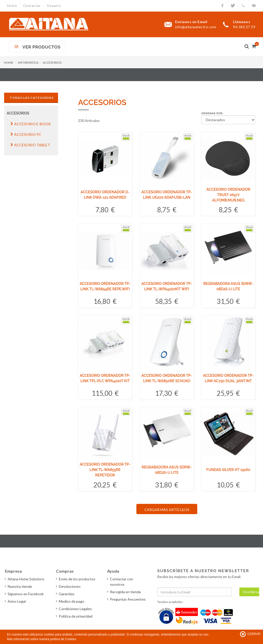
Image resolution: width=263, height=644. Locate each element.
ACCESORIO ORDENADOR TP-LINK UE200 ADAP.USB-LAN (167, 195)
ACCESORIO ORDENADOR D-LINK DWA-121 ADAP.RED (105, 195)
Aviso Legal (17, 601)
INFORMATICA (28, 63)
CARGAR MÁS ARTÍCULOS (167, 510)
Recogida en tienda (126, 592)
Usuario (54, 6)
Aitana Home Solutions (26, 579)
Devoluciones (70, 586)
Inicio (12, 6)
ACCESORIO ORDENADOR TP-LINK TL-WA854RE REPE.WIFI (105, 286)
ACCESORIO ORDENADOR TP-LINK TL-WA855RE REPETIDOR (105, 470)
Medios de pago (72, 601)
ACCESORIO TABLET (30, 145)
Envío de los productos (77, 579)
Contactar (32, 6)
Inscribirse (251, 592)
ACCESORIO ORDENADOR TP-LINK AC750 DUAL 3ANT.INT (228, 378)
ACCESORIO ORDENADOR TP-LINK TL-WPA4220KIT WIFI (167, 286)
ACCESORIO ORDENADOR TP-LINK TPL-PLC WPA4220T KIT (105, 378)
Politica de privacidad (76, 616)
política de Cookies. (64, 639)
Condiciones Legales (76, 609)
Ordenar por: (212, 113)
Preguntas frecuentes (128, 599)
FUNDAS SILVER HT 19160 (228, 470)
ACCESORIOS (52, 63)
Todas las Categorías (32, 98)
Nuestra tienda (20, 586)
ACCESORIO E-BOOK (31, 124)
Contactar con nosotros (122, 582)
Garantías (67, 594)
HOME (9, 63)
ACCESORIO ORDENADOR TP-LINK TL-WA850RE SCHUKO (167, 378)
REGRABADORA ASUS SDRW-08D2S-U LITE (228, 286)
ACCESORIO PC (26, 134)
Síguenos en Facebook (26, 594)
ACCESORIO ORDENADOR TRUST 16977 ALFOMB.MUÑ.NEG (228, 195)
